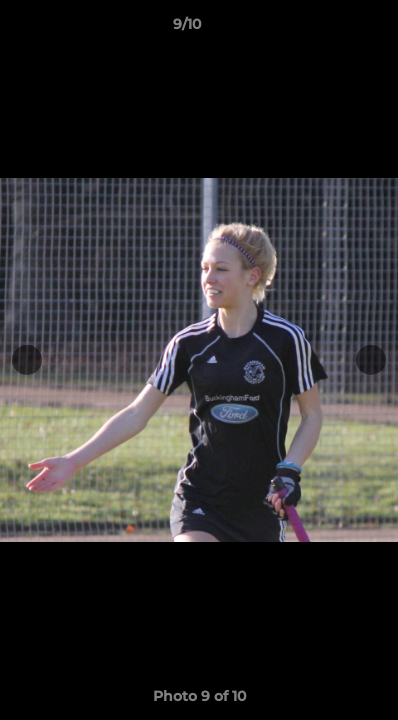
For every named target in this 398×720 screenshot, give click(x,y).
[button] (326, 29)
